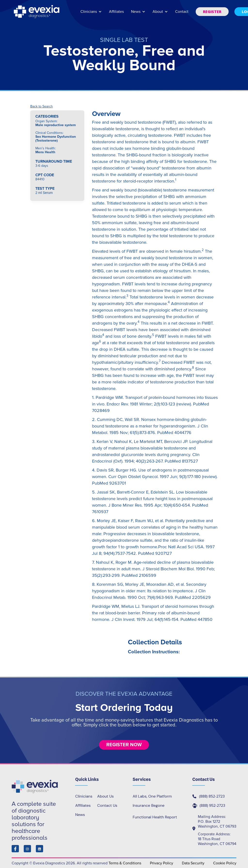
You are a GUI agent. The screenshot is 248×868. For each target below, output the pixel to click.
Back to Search (42, 107)
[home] (37, 12)
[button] (91, 14)
